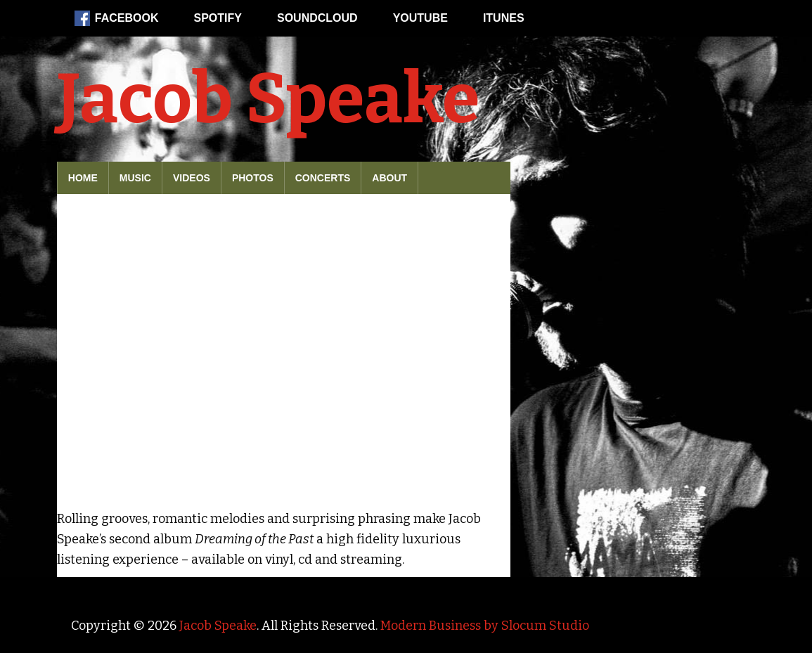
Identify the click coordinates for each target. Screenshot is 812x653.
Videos (192, 178)
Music (135, 178)
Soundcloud (317, 18)
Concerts (323, 178)
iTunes (504, 18)
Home (83, 178)
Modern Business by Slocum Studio (485, 626)
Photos (253, 178)
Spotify (218, 18)
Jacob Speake (268, 99)
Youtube (420, 18)
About (389, 178)
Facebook (117, 18)
